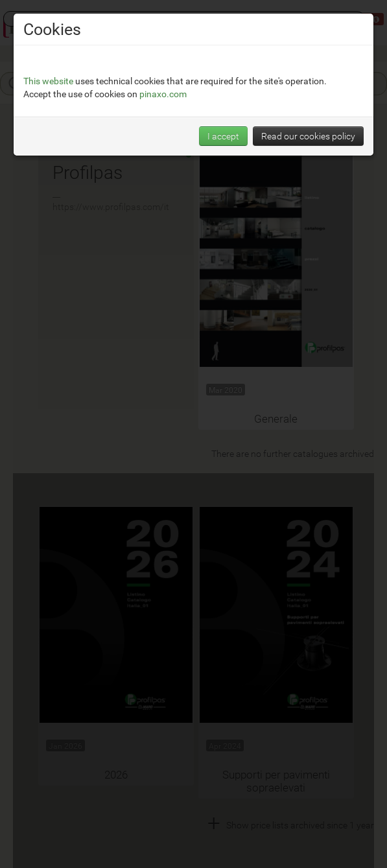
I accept (223, 136)
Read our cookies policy (308, 136)
